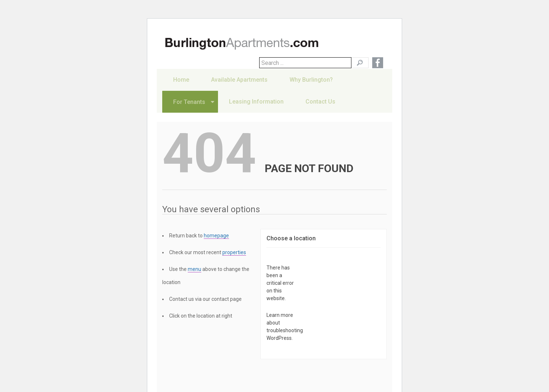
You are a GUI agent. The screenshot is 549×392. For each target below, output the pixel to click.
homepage (216, 236)
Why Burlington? (311, 89)
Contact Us (320, 111)
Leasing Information (256, 111)
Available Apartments (239, 89)
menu (194, 269)
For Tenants (189, 111)
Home (181, 89)
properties (234, 252)
